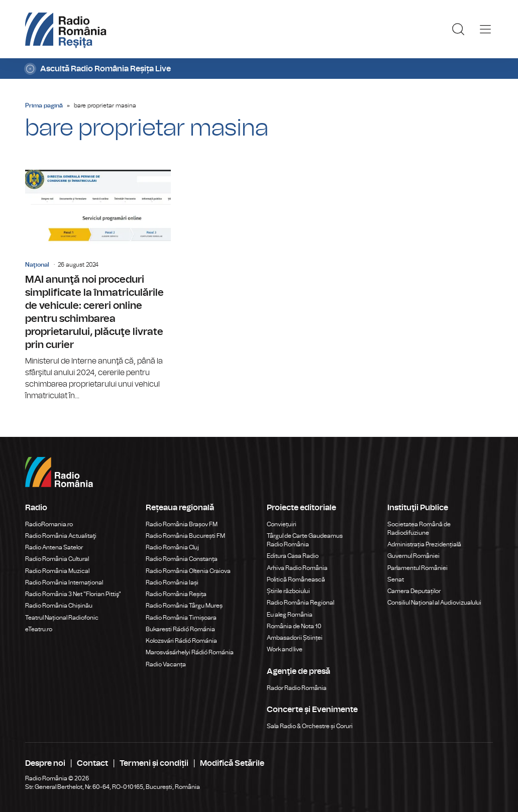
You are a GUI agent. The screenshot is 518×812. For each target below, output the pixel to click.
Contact (92, 763)
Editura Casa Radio (293, 556)
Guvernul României (413, 556)
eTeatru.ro (39, 629)
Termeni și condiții (154, 763)
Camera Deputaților (414, 591)
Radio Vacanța (166, 664)
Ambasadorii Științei (295, 638)
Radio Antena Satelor (54, 547)
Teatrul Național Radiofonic (62, 618)
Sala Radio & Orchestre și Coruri (310, 726)
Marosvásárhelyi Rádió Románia (190, 652)
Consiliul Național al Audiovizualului (434, 603)
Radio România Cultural (57, 559)
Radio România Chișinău (59, 606)
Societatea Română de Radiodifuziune (419, 529)
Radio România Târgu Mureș (184, 606)
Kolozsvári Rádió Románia (181, 641)
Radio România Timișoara (181, 618)
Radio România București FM (185, 536)
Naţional (37, 265)
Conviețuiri (282, 524)
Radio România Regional (300, 603)
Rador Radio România (297, 688)
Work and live (285, 649)
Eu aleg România (290, 615)
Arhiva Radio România (297, 568)
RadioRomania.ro (49, 524)
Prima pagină (44, 105)
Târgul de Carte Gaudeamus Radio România (305, 540)
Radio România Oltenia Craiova (188, 571)
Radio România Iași (172, 583)
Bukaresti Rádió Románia (180, 629)
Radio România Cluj (172, 547)
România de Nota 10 (294, 626)
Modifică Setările (232, 763)
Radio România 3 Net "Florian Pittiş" (73, 594)
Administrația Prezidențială (424, 544)
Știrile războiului (288, 591)
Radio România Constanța (182, 559)
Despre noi (45, 763)
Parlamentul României (418, 568)
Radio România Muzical (57, 571)
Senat (396, 579)
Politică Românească (296, 579)
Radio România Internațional (64, 583)
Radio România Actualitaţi (61, 536)
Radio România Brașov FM (182, 524)
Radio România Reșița (176, 594)
